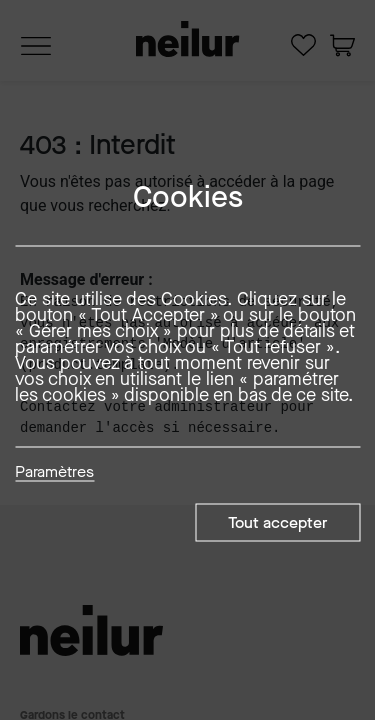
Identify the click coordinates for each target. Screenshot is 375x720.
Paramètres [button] (54, 473)
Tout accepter (277, 522)
